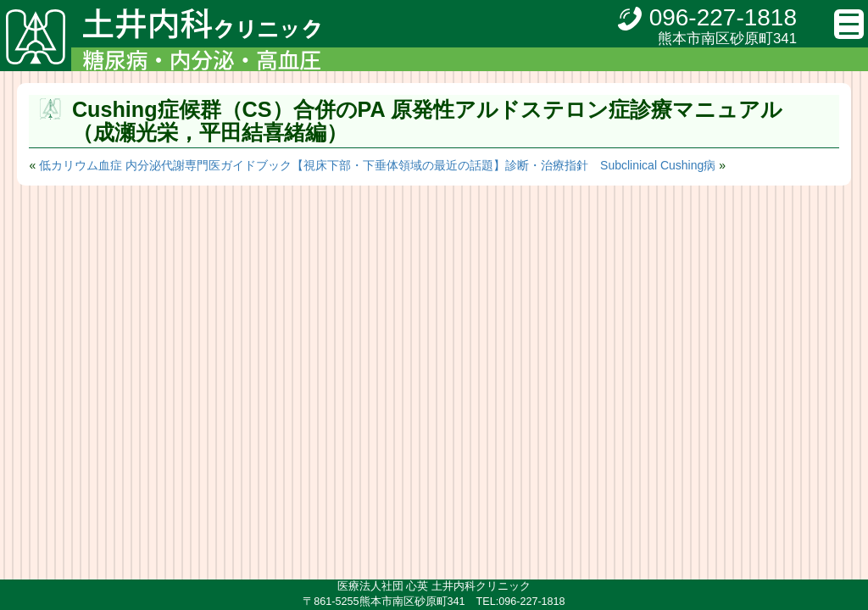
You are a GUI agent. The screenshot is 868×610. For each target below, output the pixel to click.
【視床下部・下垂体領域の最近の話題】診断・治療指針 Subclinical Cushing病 (504, 165)
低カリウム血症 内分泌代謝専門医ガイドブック (165, 165)
